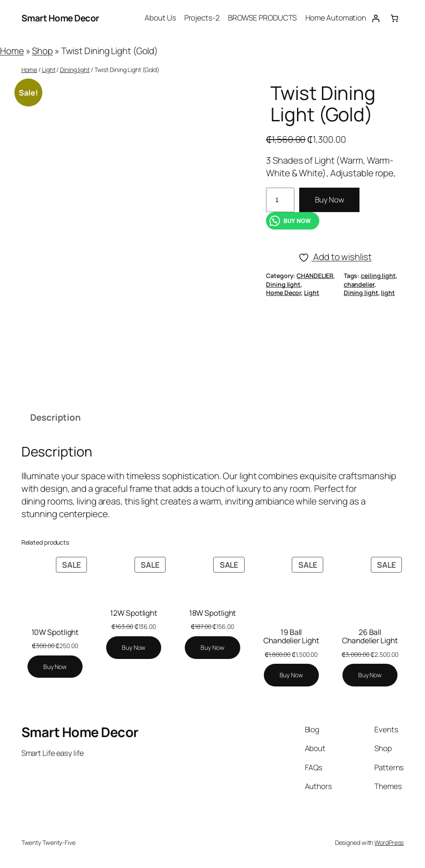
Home (12, 51)
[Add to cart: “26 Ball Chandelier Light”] (370, 675)
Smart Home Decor (60, 18)
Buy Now (329, 200)
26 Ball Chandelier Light (370, 636)
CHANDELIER (315, 276)
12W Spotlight (134, 613)
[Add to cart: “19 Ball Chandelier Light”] (291, 675)
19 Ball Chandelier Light (291, 636)
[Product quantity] (280, 200)
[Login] (375, 18)
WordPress (389, 842)
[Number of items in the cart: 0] (394, 18)
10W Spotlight (55, 632)
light (388, 293)
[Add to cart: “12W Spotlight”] (134, 648)
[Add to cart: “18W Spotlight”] (212, 648)
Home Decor (283, 293)
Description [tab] (55, 417)
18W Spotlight (213, 613)
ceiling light (378, 276)
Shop (42, 51)
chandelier (359, 284)
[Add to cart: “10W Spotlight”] (55, 667)
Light (49, 70)
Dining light (75, 70)
